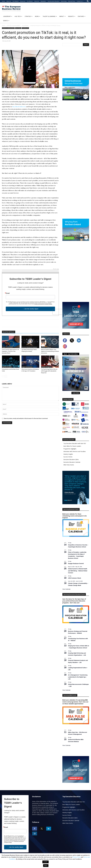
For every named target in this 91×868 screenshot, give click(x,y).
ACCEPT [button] (45, 862)
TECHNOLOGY (25, 28)
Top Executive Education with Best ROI (75, 443)
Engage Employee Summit (76, 564)
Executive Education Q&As (71, 459)
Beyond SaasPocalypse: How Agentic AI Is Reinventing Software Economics (50, 351)
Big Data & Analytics (7, 367)
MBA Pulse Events (69, 465)
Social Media (25, 26)
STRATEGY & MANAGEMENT (14, 26)
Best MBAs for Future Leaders (72, 446)
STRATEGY (29, 16)
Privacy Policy (77, 857)
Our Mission (30, 1)
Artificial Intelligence (46, 347)
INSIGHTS (72, 16)
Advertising (64, 1)
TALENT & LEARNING (50, 16)
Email (8, 293)
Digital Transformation (8, 347)
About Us (9, 1)
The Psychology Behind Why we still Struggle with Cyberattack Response (49, 371)
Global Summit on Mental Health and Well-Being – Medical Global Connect (78, 571)
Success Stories (68, 457)
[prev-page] (3, 376)
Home (3, 1)
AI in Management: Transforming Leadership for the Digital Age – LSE (78, 677)
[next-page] (6, 376)
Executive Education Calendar (72, 462)
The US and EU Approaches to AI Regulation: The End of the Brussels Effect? (10, 351)
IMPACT (62, 16)
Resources (23, 1)
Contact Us (80, 1)
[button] (88, 1)
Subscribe (37, 1)
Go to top (56, 269)
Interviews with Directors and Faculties (75, 451)
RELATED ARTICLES (9, 332)
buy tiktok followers (19, 107)
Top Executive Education (53, 1)
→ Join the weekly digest (30, 309)
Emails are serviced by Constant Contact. (43, 304)
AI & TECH (18, 16)
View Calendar (66, 589)
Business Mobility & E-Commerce (29, 347)
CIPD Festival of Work (75, 578)
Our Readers (16, 1)
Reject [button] (46, 866)
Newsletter (43, 1)
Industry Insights (68, 454)
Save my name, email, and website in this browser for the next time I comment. (26, 418)
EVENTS (6, 21)
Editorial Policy (72, 1)
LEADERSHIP (8, 16)
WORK (38, 16)
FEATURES (82, 16)
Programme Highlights (70, 449)
